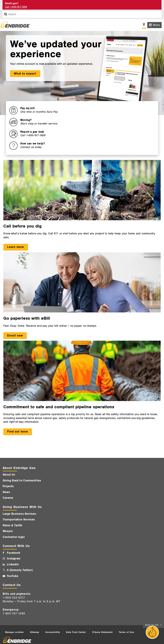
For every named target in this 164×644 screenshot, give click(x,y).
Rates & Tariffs (12, 525)
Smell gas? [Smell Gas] (12, 3)
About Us (9, 475)
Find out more (18, 432)
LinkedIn (13, 564)
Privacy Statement (103, 632)
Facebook (13, 553)
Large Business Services (20, 514)
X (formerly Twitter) (20, 570)
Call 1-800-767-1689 (16, 7)
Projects (8, 486)
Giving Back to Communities (22, 481)
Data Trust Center (76, 632)
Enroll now (15, 336)
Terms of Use (126, 632)
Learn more (16, 247)
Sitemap (35, 632)
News (6, 492)
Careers (8, 498)
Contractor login (14, 537)
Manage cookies (14, 632)
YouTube (13, 576)
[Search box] (6, 14)
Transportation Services (19, 520)
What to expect (25, 74)
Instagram (14, 559)
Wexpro (8, 531)
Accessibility (53, 632)
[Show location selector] (144, 25)
